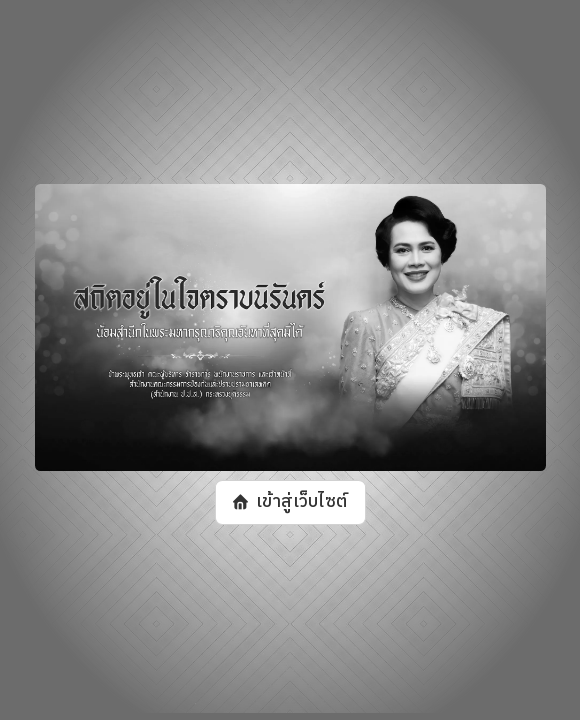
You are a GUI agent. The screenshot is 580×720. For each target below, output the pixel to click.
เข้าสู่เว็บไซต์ (300, 502)
